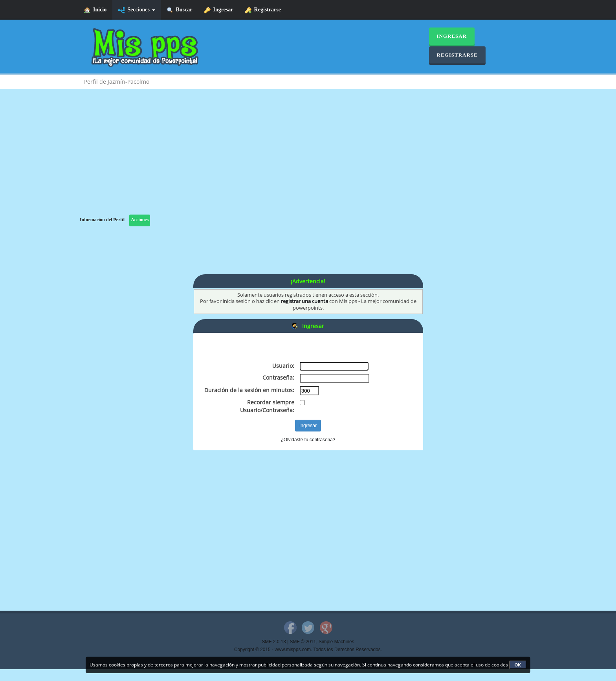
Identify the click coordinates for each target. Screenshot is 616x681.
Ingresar (219, 10)
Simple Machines (336, 642)
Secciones (137, 10)
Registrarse (263, 10)
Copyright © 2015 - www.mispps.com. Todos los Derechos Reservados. (308, 650)
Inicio (95, 10)
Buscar (180, 10)
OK (518, 665)
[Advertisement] (308, 160)
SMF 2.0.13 (274, 642)
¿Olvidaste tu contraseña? (308, 440)
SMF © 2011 (303, 642)
